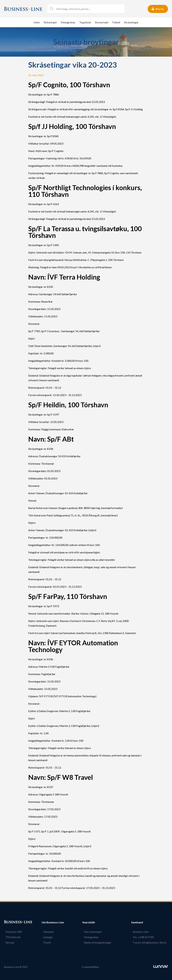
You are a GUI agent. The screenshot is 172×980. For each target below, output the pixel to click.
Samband (140, 922)
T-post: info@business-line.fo (151, 942)
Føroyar (9, 942)
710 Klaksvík (12, 937)
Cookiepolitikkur (90, 967)
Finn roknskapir (94, 932)
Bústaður (10, 922)
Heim (37, 22)
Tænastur (47, 932)
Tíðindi (116, 22)
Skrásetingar (131, 22)
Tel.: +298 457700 (145, 937)
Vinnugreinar (68, 22)
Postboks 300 (12, 932)
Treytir (46, 942)
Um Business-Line (53, 922)
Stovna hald (102, 22)
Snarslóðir (92, 922)
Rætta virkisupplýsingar (99, 942)
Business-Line (142, 932)
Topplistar (85, 22)
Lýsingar (47, 937)
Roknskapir (50, 22)
